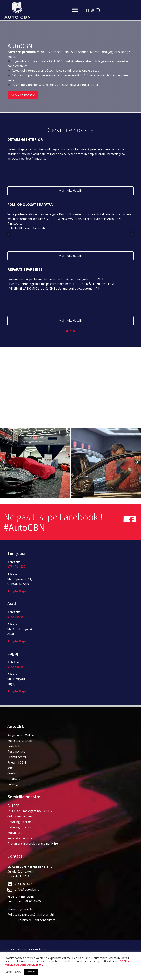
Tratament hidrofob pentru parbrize (33, 843)
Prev (8, 234)
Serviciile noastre (23, 95)
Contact (13, 773)
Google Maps (17, 591)
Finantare (14, 779)
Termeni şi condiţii (20, 909)
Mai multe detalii (70, 191)
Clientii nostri (17, 757)
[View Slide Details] (35, 463)
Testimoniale (16, 751)
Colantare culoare (20, 816)
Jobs (10, 768)
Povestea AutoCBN (20, 741)
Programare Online (21, 735)
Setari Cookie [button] (14, 972)
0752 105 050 (16, 617)
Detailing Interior (19, 822)
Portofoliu (14, 746)
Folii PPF (13, 806)
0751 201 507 (16, 567)
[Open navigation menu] (75, 10)
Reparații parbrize (20, 838)
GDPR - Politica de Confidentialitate (31, 920)
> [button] (136, 462)
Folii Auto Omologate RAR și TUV (30, 811)
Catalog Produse (19, 784)
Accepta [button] (31, 972)
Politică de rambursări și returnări (31, 915)
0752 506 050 (16, 667)
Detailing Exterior (19, 827)
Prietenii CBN (17, 762)
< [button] (5, 462)
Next (133, 234)
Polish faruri (16, 833)
